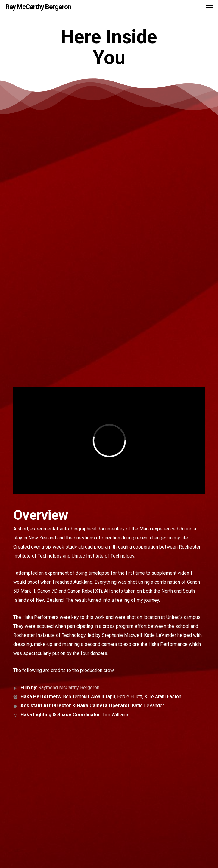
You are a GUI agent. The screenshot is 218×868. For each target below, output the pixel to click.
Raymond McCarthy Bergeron (69, 688)
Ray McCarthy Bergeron (38, 7)
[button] (209, 7)
